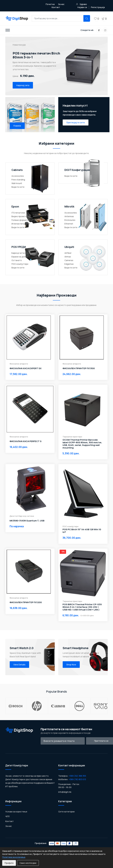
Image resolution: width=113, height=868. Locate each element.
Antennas (69, 216)
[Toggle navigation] (8, 30)
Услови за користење (16, 818)
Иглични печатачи (21, 224)
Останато (17, 260)
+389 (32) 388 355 (77, 783)
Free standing (18, 180)
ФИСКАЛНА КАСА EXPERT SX (26, 368)
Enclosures (70, 220)
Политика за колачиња (14, 857)
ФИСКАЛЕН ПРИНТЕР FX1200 (26, 602)
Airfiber (68, 253)
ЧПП (7, 823)
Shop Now (71, 665)
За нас (61, 4)
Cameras (69, 260)
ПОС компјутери (20, 264)
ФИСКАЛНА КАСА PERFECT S (26, 441)
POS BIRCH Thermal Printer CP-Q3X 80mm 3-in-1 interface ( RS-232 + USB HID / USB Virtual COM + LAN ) (82, 607)
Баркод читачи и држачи (24, 253)
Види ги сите (18, 187)
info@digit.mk (65, 799)
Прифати (9, 863)
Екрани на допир (20, 257)
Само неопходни (28, 863)
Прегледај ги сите (76, 122)
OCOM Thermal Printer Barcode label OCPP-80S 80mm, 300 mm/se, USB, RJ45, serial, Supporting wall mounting (82, 444)
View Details (19, 665)
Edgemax (69, 264)
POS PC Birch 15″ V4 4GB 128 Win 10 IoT (82, 531)
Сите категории (66, 818)
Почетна (50, 4)
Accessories (18, 176)
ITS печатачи (18, 213)
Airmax (68, 257)
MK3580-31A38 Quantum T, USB (27, 521)
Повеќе (17, 126)
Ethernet (69, 224)
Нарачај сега (23, 85)
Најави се (82, 7)
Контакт (56, 7)
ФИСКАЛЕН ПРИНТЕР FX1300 (79, 368)
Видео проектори (20, 216)
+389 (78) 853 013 (77, 786)
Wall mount (17, 183)
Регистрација (98, 7)
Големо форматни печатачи (26, 220)
